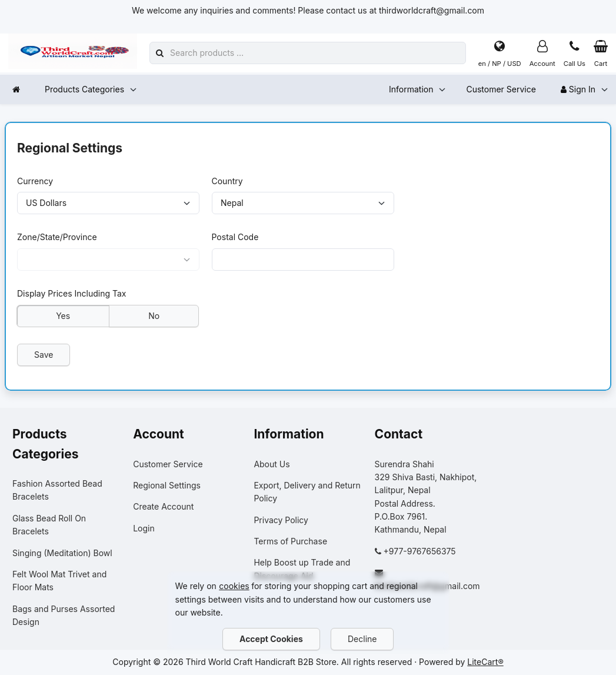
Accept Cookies (271, 639)
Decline (362, 639)
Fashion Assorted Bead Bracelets (57, 490)
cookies (234, 586)
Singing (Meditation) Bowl (62, 553)
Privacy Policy (281, 520)
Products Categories (84, 89)
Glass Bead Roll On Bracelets (49, 525)
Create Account (163, 506)
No (154, 315)
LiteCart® (485, 662)
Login (144, 528)
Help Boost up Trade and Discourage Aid (302, 569)
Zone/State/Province (57, 237)
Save (44, 355)
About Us (272, 464)
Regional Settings (167, 485)
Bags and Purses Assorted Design (64, 615)
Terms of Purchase (290, 541)
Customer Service (501, 89)
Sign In (578, 89)
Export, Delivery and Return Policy (307, 492)
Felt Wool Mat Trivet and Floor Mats (59, 581)
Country (227, 180)
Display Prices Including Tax (72, 293)
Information (411, 89)
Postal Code (235, 237)
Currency (35, 180)
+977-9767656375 (420, 551)
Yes (63, 315)
